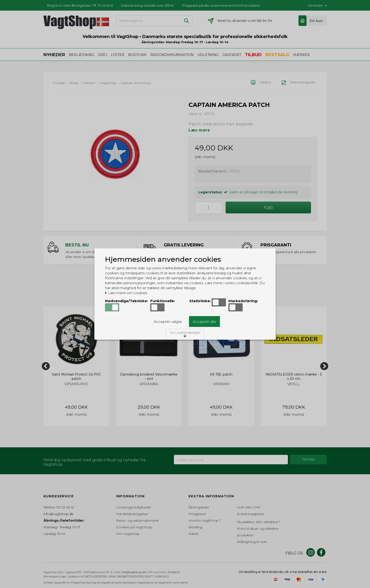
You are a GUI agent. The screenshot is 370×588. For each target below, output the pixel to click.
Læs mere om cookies (126, 293)
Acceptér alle (204, 322)
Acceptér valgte (168, 322)
